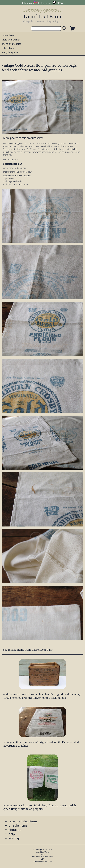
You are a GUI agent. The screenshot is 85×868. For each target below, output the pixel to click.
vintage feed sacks (14, 181)
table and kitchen (11, 40)
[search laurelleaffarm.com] (65, 29)
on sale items (18, 825)
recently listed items (23, 821)
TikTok (60, 3)
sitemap (14, 838)
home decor (8, 35)
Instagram (43, 3)
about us (15, 830)
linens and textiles (11, 44)
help (12, 834)
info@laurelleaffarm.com (42, 861)
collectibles (8, 48)
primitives (10, 178)
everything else (10, 52)
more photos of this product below (23, 138)
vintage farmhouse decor (17, 184)
